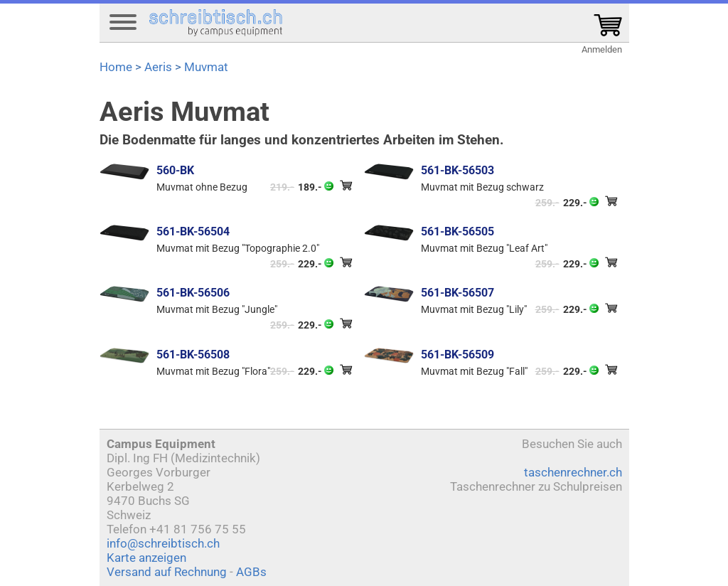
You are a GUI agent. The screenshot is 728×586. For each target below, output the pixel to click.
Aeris (158, 67)
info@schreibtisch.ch (163, 543)
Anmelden (602, 49)
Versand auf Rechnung (167, 572)
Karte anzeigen (146, 558)
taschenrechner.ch (573, 472)
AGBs (251, 572)
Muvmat (206, 67)
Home (116, 67)
